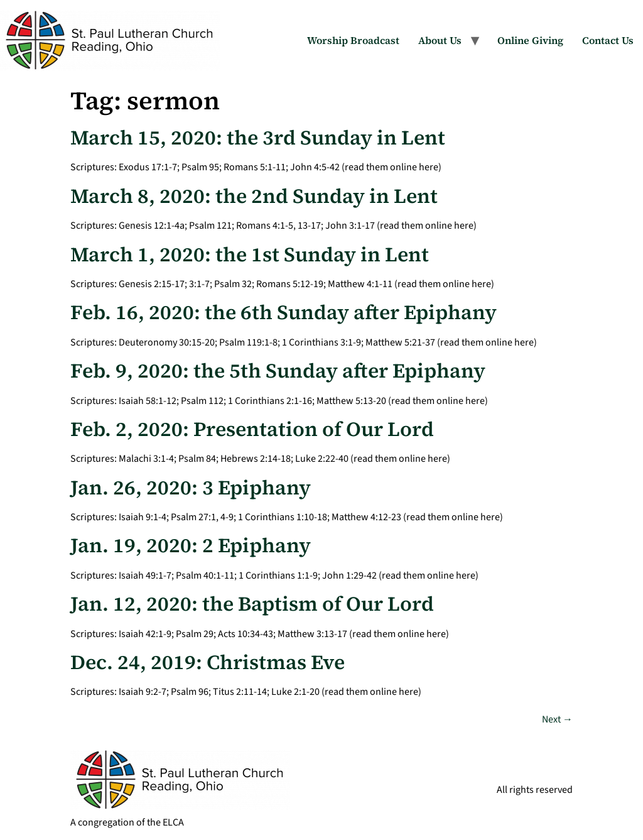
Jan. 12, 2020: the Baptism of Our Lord (252, 604)
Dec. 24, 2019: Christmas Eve (208, 662)
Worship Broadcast (353, 40)
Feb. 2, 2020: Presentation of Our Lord (252, 429)
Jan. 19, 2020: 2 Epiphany (191, 545)
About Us (440, 40)
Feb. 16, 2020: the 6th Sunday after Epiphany (284, 312)
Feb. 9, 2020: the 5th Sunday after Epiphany (278, 371)
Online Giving (530, 40)
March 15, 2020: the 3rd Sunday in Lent (258, 138)
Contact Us (608, 40)
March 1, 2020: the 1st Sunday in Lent (250, 254)
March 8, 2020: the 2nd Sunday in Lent (254, 196)
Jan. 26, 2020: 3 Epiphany (191, 488)
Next (557, 719)
